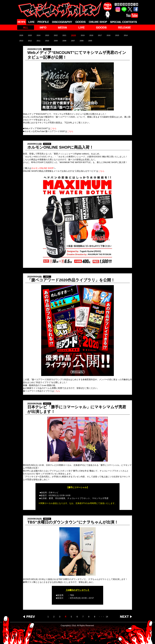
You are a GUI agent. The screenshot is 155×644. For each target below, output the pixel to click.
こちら (101, 171)
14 (107, 617)
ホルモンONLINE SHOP (42, 168)
